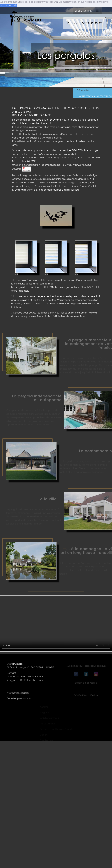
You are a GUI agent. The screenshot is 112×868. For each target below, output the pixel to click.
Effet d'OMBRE (83, 11)
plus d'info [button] (103, 2)
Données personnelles (19, 701)
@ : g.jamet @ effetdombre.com (25, 683)
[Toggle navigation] (97, 11)
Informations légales (18, 695)
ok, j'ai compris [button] (8, 5)
